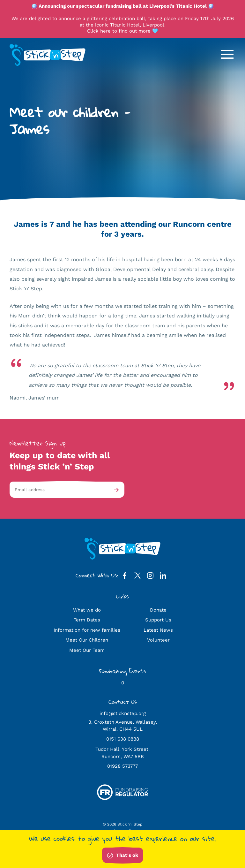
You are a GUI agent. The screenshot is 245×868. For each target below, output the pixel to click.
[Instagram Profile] (150, 577)
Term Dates (87, 620)
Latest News (158, 630)
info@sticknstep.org (123, 713)
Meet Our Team (87, 650)
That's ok (123, 855)
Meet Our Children (87, 640)
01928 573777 (122, 766)
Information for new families (87, 630)
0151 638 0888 (123, 739)
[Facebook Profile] (125, 577)
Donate (158, 610)
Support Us (158, 620)
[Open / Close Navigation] (227, 54)
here (105, 31)
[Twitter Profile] (137, 577)
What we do (87, 610)
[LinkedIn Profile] (163, 577)
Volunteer (158, 640)
